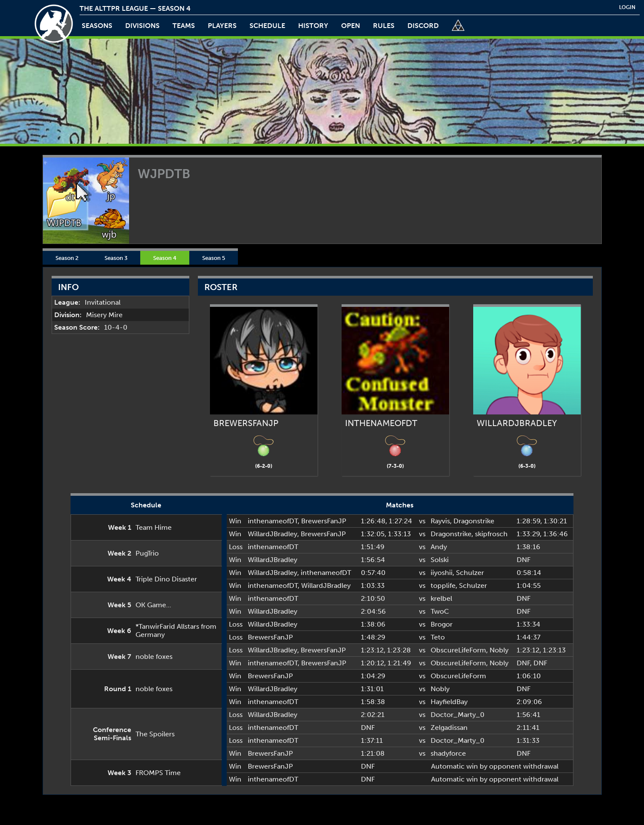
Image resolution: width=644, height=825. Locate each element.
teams (184, 26)
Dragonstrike (474, 521)
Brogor (442, 624)
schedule (267, 26)
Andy (439, 547)
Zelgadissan (449, 728)
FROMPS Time (158, 773)
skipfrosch (491, 534)
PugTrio (147, 553)
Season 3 (116, 258)
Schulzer (470, 573)
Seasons (97, 26)
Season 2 (67, 258)
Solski (440, 560)
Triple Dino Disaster (166, 579)
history (313, 26)
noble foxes (154, 657)
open (351, 26)
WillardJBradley (273, 534)
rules (384, 26)
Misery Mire (104, 315)
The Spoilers (155, 734)
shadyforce (448, 753)
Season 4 (165, 258)
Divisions (142, 26)
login (627, 7)
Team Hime (154, 527)
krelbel (441, 598)
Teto (438, 637)
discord (423, 26)
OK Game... (153, 605)
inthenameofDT (273, 521)
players (222, 26)
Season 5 (214, 258)
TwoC (440, 611)
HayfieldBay (449, 702)
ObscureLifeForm (458, 650)
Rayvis (440, 521)
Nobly (499, 650)
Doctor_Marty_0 (458, 715)
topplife (443, 586)
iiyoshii (442, 573)
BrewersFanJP (324, 521)
